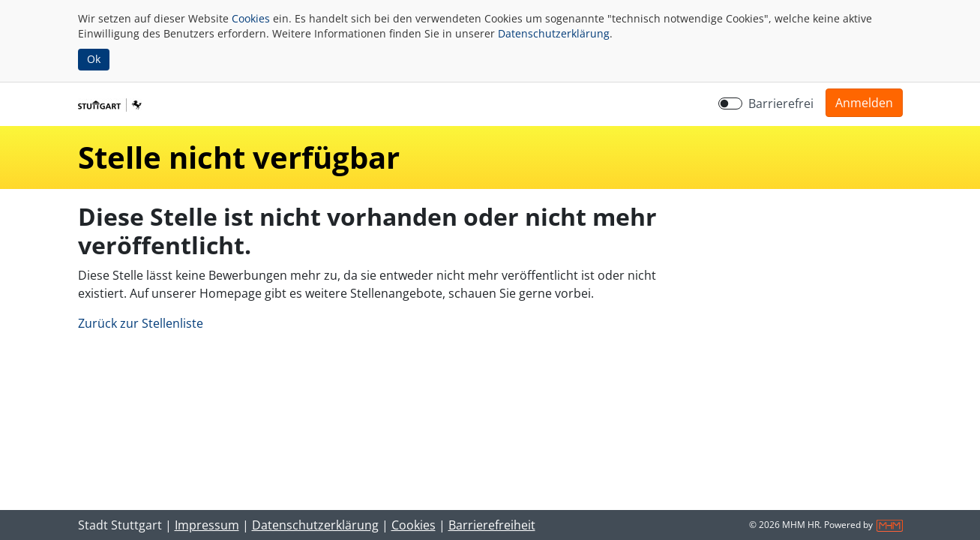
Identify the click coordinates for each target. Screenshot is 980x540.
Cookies (251, 18)
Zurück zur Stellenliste (141, 323)
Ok (94, 59)
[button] (864, 103)
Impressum (207, 525)
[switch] (730, 103)
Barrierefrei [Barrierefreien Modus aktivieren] (781, 103)
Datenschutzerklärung (554, 33)
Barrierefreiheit (492, 525)
